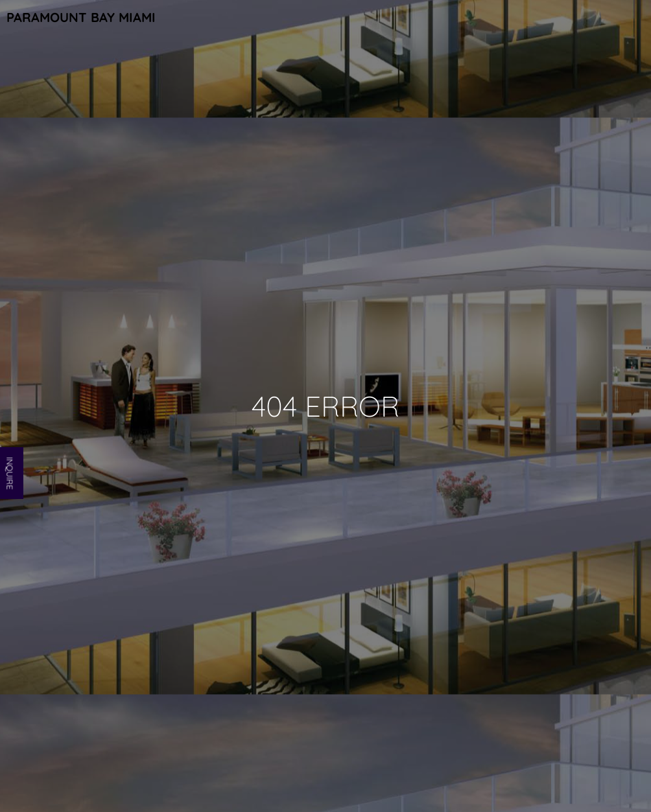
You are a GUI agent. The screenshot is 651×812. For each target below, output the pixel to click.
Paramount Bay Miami (81, 17)
